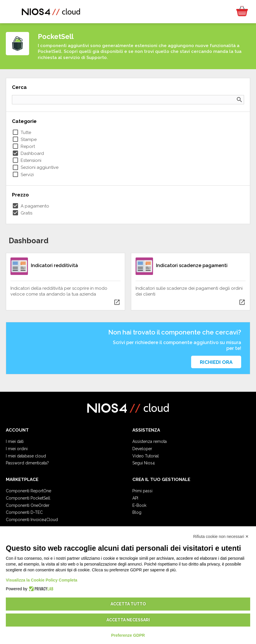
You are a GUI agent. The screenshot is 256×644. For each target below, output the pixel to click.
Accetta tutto (128, 604)
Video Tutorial (146, 456)
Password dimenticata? (27, 463)
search (239, 100)
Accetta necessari (128, 620)
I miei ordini (17, 449)
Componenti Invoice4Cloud (32, 520)
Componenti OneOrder (28, 505)
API (135, 498)
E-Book (139, 505)
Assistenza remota (150, 441)
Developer (142, 449)
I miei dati (15, 441)
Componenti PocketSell (28, 498)
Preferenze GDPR (128, 635)
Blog (137, 512)
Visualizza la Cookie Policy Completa (42, 580)
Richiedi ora (216, 362)
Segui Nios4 (144, 463)
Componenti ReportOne (29, 491)
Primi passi (142, 491)
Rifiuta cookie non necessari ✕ (221, 536)
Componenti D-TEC (24, 512)
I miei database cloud (26, 456)
